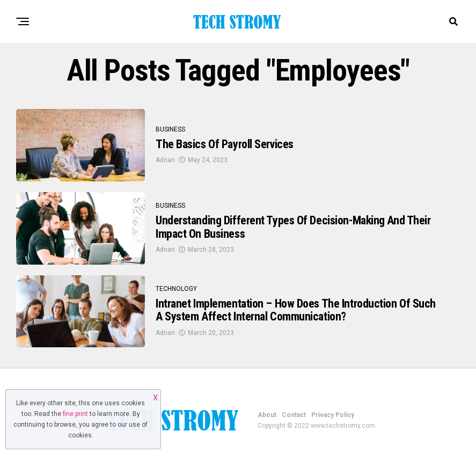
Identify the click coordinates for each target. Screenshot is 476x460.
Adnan (165, 160)
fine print (75, 414)
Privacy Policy (333, 415)
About (267, 415)
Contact (294, 415)
